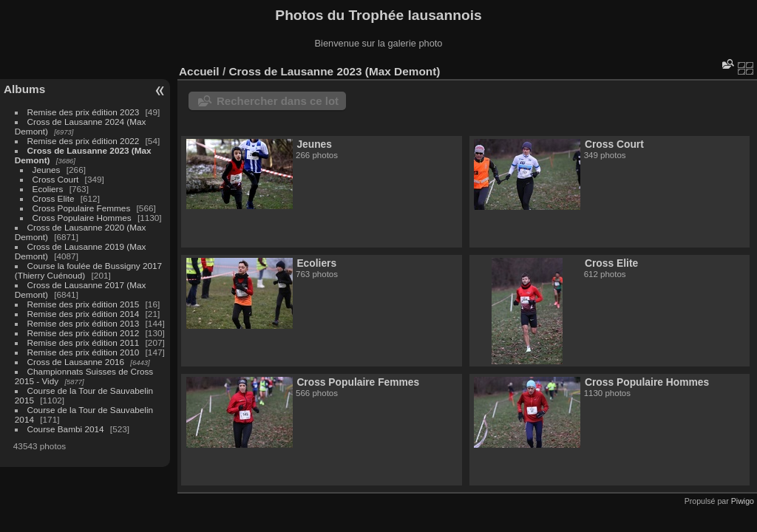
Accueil (199, 71)
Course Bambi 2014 (66, 429)
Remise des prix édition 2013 (84, 323)
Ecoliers (48, 189)
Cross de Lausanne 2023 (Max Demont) (334, 71)
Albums (24, 89)
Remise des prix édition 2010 (84, 352)
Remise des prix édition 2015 (84, 304)
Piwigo (743, 501)
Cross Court (56, 179)
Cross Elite (54, 198)
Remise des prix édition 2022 (84, 141)
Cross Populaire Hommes (82, 218)
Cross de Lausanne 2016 (76, 362)
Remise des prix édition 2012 (84, 333)
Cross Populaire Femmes (82, 208)
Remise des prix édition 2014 (84, 314)
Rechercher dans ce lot (278, 101)
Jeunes (47, 170)
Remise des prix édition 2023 (84, 112)
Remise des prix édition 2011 (84, 342)
